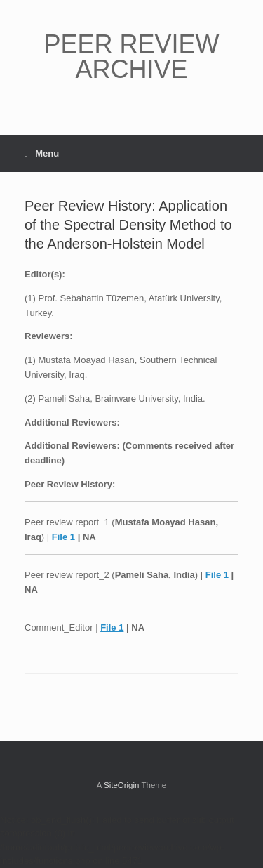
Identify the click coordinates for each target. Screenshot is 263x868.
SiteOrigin (122, 785)
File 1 (63, 537)
